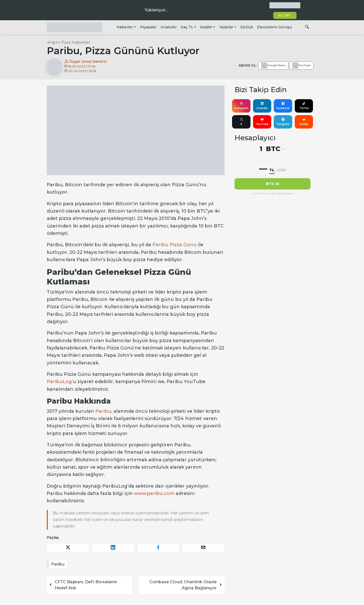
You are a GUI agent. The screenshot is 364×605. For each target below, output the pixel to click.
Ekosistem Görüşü (275, 27)
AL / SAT (285, 15)
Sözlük (247, 27)
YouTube (262, 122)
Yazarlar (226, 27)
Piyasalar (148, 27)
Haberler (125, 27)
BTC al (272, 184)
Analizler (169, 27)
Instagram (241, 106)
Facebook (283, 106)
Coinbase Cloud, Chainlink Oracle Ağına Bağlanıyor (186, 585)
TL (272, 170)
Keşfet (206, 27)
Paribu (103, 411)
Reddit (304, 122)
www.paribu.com (154, 493)
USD (282, 170)
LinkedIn (262, 106)
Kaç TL (187, 27)
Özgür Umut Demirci (86, 61)
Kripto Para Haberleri (69, 42)
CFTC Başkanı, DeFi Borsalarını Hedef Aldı (83, 585)
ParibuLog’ (60, 382)
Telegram (283, 122)
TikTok (304, 106)
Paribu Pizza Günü (175, 245)
